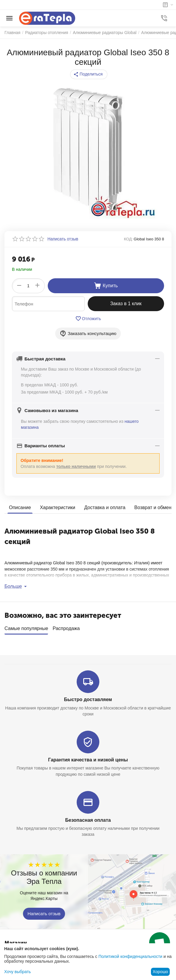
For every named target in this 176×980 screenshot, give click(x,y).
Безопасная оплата (88, 818)
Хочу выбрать (17, 972)
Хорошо (160, 972)
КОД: (128, 239)
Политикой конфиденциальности (130, 956)
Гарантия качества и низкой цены (88, 758)
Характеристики (58, 507)
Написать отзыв (44, 911)
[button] (89, 74)
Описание (20, 507)
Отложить (88, 319)
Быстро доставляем (88, 697)
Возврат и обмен (153, 507)
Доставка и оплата (105, 507)
